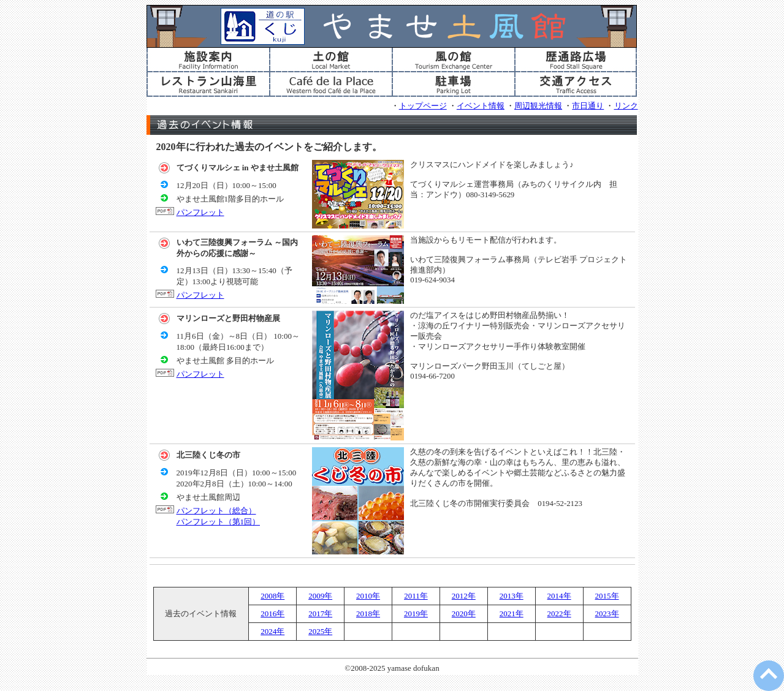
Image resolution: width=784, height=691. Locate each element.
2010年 (368, 596)
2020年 (464, 614)
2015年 (607, 596)
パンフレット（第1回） (219, 522)
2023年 (607, 614)
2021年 (512, 614)
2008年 (272, 596)
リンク (626, 106)
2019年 (416, 614)
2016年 (272, 614)
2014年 (559, 596)
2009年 (320, 596)
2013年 (512, 596)
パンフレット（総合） (216, 511)
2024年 (272, 631)
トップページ (423, 106)
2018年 (368, 614)
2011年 (416, 596)
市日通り (588, 106)
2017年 (320, 614)
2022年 (559, 614)
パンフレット (200, 212)
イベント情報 (481, 106)
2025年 (320, 631)
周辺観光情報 (538, 106)
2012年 (464, 596)
